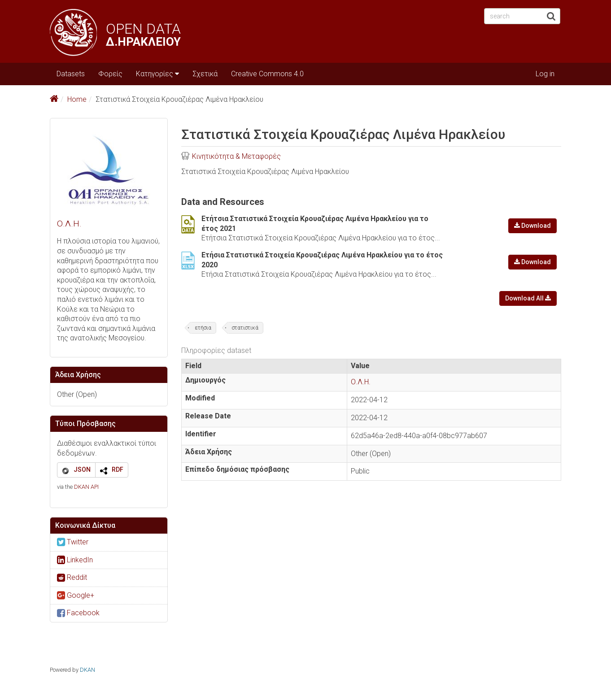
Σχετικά (205, 74)
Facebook (78, 613)
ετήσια (203, 328)
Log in (545, 74)
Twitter (73, 542)
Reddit (72, 577)
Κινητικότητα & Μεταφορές (236, 156)
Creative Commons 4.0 (267, 74)
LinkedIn (75, 560)
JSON (82, 470)
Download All (528, 298)
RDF (118, 470)
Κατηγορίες (157, 74)
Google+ (76, 595)
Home (77, 99)
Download (532, 226)
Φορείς (110, 74)
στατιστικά (245, 328)
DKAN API (86, 487)
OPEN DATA (143, 29)
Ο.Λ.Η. (69, 224)
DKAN (87, 670)
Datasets (71, 74)
